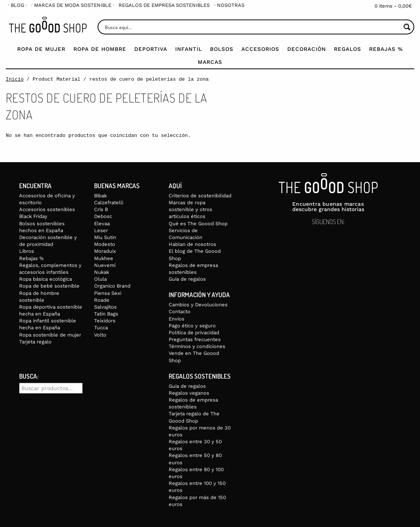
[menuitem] (17, 5)
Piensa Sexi (108, 293)
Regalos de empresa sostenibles (164, 5)
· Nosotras (229, 5)
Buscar (25, 399)
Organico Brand (112, 286)
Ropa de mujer (41, 49)
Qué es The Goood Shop (198, 224)
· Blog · (17, 5)
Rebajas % (386, 49)
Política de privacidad (194, 333)
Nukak (102, 272)
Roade (102, 300)
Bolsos (222, 49)
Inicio (15, 79)
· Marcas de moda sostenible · (73, 5)
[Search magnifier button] (407, 27)
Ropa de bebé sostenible (49, 286)
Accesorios (260, 49)
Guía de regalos (187, 279)
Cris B (101, 209)
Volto (100, 335)
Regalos (348, 49)
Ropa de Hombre (100, 49)
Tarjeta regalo (35, 342)
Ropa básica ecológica (46, 279)
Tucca (101, 328)
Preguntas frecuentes (195, 339)
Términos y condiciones (197, 346)
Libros (27, 251)
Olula (100, 279)
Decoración (307, 49)
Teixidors (105, 321)
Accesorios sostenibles (47, 209)
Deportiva (151, 49)
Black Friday (33, 216)
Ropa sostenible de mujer (50, 335)
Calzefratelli (109, 203)
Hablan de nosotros (192, 244)
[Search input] (252, 27)
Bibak (100, 196)
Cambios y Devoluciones (198, 305)
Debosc (103, 216)
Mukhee (104, 258)
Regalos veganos (189, 393)
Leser (101, 230)
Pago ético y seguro (192, 326)
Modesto (105, 244)
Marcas (210, 62)
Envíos (177, 319)
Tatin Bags (106, 314)
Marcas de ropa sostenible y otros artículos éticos (190, 209)
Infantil (189, 49)
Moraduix (105, 251)
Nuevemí (105, 265)
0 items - (393, 6)
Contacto (180, 311)
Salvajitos (105, 307)
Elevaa (102, 224)
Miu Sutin (105, 237)
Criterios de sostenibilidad (200, 196)
